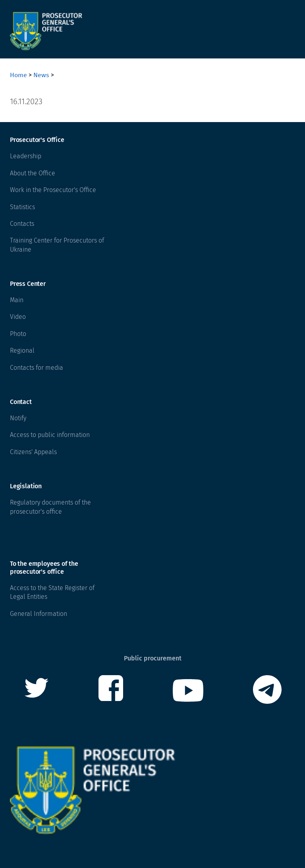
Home (18, 75)
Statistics (22, 207)
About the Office (33, 173)
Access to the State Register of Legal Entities (52, 592)
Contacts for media (37, 368)
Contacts (22, 224)
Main (17, 300)
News (41, 75)
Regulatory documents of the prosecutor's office (50, 507)
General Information (39, 614)
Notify (18, 418)
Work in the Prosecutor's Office (53, 190)
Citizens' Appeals (33, 452)
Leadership (26, 156)
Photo (18, 334)
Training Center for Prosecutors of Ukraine (57, 245)
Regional (22, 351)
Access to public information (50, 435)
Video (18, 317)
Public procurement (153, 658)
